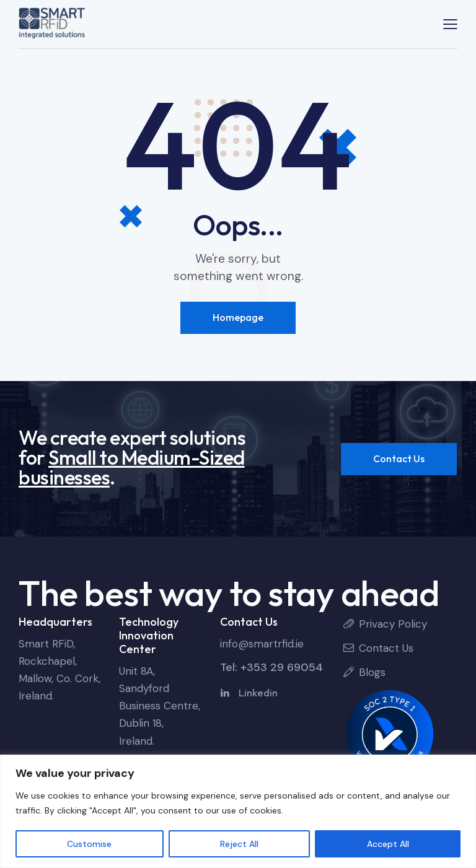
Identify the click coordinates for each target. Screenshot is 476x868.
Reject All (239, 844)
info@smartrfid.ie (262, 644)
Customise (89, 844)
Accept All (388, 844)
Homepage (238, 317)
